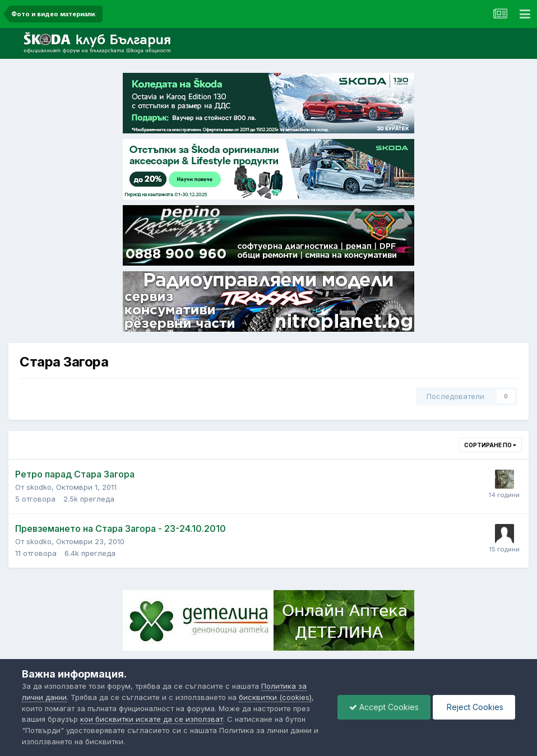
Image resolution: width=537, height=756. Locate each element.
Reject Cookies (474, 707)
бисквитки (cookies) (275, 697)
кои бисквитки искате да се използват (152, 719)
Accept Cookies (384, 707)
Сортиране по (490, 445)
